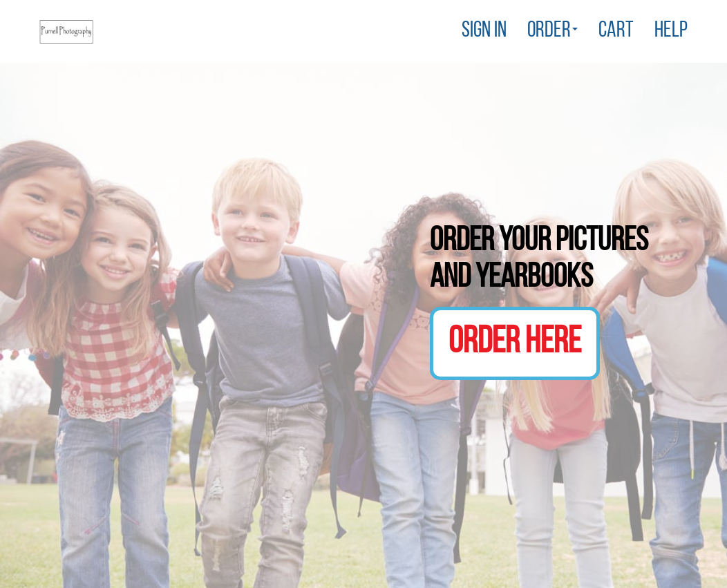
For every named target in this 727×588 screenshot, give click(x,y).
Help (671, 31)
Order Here (515, 343)
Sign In (484, 31)
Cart (616, 31)
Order (553, 31)
